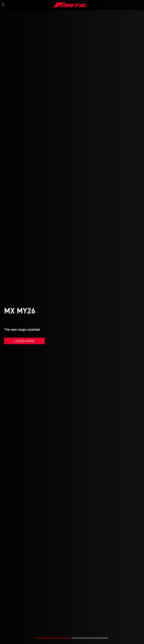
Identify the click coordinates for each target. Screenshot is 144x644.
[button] (54, 638)
